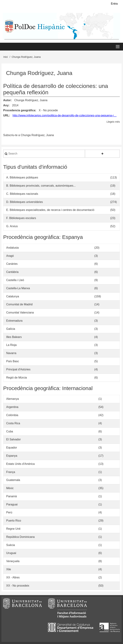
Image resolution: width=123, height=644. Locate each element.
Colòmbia (12, 415)
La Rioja (11, 345)
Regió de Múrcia (17, 378)
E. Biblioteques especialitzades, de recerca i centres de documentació (50, 210)
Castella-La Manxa (18, 288)
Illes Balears (14, 337)
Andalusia (12, 248)
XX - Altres (13, 577)
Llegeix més (113, 122)
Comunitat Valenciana (20, 313)
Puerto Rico (14, 521)
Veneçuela (13, 561)
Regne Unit (13, 529)
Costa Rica (13, 423)
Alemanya (13, 399)
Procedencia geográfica (19, 110)
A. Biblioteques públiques (22, 177)
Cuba (10, 431)
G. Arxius (12, 226)
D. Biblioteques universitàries (24, 202)
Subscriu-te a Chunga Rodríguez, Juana (29, 135)
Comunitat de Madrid (19, 304)
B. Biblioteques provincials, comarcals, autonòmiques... (41, 186)
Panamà (12, 496)
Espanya (12, 456)
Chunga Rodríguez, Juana (31, 100)
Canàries (12, 264)
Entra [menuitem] (114, 4)
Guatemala (13, 480)
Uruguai (11, 553)
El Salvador (13, 439)
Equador (12, 448)
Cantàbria (12, 272)
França (11, 472)
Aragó (10, 256)
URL (6, 115)
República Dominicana (20, 537)
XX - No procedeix (18, 586)
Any (6, 105)
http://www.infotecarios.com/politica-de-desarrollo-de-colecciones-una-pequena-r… (65, 115)
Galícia (11, 329)
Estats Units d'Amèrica (20, 464)
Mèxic (10, 488)
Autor (7, 100)
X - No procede (48, 110)
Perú (9, 512)
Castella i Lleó (15, 280)
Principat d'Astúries (18, 369)
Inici (6, 57)
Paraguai (12, 504)
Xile (9, 569)
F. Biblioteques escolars (21, 218)
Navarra (11, 353)
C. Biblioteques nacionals (22, 194)
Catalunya (13, 296)
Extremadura (14, 321)
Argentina (12, 407)
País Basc (13, 361)
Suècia (11, 545)
